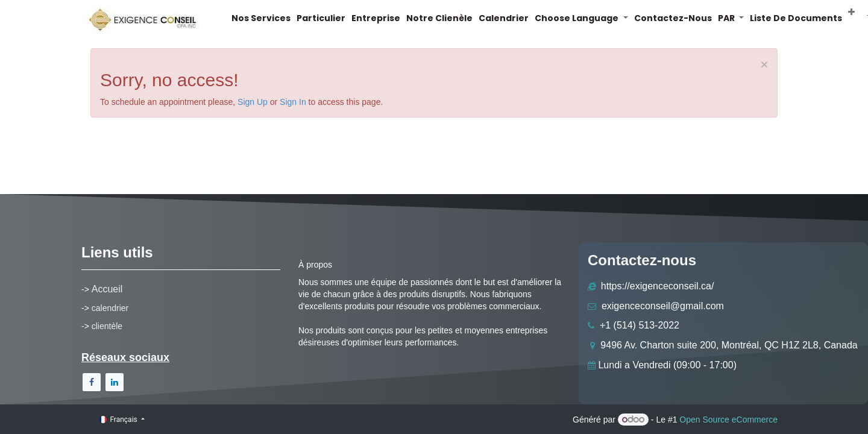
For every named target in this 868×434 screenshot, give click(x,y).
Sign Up (253, 102)
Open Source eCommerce (728, 420)
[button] (860, 12)
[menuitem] (269, 18)
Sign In (293, 102)
